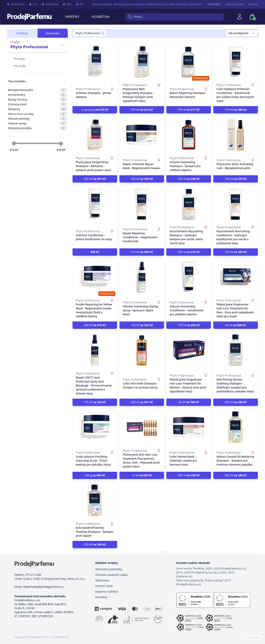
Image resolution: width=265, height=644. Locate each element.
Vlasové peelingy (37, 119)
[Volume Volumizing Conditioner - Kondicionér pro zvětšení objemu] (189, 277)
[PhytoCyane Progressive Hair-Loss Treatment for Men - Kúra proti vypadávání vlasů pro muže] (236, 277)
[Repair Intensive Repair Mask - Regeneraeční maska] (142, 135)
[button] (95, 252)
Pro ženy (19, 59)
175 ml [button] (235, 110)
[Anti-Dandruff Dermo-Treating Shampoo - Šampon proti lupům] (95, 500)
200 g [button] (95, 475)
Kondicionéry (37, 95)
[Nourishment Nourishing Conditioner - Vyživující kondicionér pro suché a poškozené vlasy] (236, 204)
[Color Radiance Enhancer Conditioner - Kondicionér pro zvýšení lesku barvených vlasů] (236, 62)
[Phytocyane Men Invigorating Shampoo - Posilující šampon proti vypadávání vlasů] (142, 62)
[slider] (14, 143)
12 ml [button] (142, 475)
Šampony (37, 109)
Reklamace (102, 580)
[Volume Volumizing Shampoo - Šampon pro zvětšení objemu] (189, 135)
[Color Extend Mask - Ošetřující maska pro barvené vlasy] (189, 427)
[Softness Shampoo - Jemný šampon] (95, 62)
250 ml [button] (142, 110)
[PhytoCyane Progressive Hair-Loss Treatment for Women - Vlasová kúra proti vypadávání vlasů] (189, 350)
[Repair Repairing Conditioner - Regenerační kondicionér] (142, 204)
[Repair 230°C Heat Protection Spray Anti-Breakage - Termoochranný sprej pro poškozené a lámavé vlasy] (95, 350)
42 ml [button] (235, 325)
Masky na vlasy (37, 100)
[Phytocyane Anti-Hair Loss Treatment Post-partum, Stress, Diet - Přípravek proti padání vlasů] (142, 427)
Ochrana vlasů (37, 104)
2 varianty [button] (95, 110)
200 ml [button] (95, 179)
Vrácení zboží (104, 586)
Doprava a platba (234, 4)
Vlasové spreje (37, 123)
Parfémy (72, 17)
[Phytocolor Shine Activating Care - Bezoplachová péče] (236, 135)
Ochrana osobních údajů (111, 575)
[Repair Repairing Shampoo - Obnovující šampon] (189, 62)
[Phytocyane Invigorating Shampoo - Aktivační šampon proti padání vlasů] (95, 135)
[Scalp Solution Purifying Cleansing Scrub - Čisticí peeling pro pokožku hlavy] (95, 427)
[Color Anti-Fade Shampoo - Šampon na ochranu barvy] (142, 350)
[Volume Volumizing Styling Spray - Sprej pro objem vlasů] (142, 277)
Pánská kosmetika (37, 128)
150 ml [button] (235, 179)
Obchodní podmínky (109, 569)
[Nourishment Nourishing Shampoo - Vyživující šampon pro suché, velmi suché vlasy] (189, 204)
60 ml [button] (189, 402)
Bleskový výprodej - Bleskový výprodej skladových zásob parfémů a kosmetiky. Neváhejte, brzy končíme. (144, 4)
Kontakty (253, 4)
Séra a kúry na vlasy (37, 114)
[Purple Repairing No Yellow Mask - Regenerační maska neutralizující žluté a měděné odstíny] (95, 277)
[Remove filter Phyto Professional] (103, 33)
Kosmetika (101, 17)
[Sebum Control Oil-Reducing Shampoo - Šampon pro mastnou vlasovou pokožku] (236, 427)
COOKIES (254, 638)
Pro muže (20, 66)
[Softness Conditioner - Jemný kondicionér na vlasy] (95, 204)
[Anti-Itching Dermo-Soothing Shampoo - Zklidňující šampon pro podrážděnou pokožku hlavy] (236, 350)
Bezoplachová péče (37, 90)
